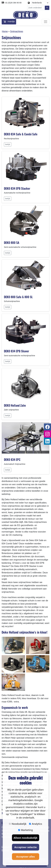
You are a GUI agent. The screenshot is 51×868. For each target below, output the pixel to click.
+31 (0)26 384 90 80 (13, 3)
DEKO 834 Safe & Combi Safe (21, 134)
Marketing (26, 830)
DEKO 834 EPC (12, 459)
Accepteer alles (25, 857)
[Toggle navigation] (46, 22)
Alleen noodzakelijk (26, 838)
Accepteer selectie (25, 847)
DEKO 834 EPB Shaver (17, 351)
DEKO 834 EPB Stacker (17, 188)
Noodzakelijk (18, 824)
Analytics (36, 824)
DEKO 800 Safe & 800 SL (18, 297)
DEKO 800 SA (12, 243)
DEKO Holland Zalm (15, 405)
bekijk (8, 144)
